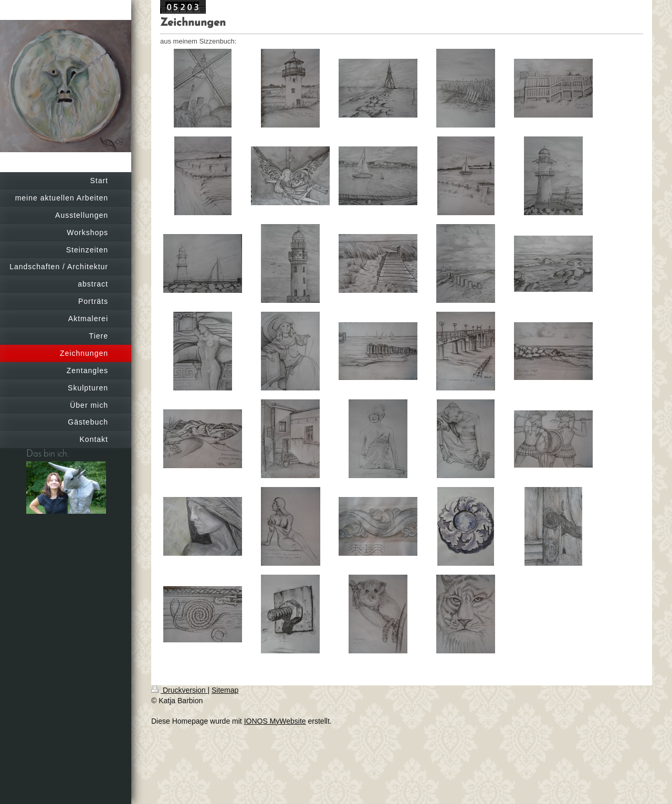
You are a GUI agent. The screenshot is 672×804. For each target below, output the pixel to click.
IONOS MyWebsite (275, 721)
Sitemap (225, 690)
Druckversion (179, 690)
